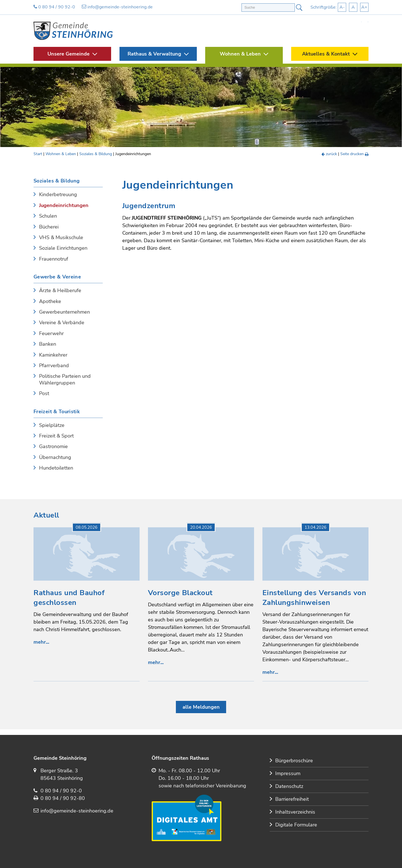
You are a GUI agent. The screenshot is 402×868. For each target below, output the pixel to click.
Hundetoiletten (56, 468)
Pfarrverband (54, 366)
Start (361, 22)
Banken (48, 344)
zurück (329, 154)
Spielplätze (52, 425)
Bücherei (49, 227)
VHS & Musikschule (61, 238)
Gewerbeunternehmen (64, 312)
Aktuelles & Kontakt (326, 54)
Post (44, 394)
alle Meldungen (201, 707)
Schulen (48, 216)
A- (342, 7)
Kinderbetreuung (58, 195)
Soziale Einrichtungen (63, 248)
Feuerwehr (51, 334)
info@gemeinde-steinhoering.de (117, 7)
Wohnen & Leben (240, 54)
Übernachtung (55, 457)
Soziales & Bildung (96, 154)
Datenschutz (289, 786)
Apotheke (50, 301)
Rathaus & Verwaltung (154, 54)
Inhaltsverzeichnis (295, 812)
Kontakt (368, 22)
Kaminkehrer (53, 355)
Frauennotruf (54, 259)
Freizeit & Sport (56, 436)
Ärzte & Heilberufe (60, 291)
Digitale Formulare (296, 825)
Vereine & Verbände (62, 323)
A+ (364, 7)
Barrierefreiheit (292, 799)
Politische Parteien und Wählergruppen (65, 379)
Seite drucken (354, 154)
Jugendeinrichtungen (64, 205)
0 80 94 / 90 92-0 (54, 7)
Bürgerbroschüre (294, 761)
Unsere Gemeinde (69, 54)
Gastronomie (53, 447)
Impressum (288, 773)
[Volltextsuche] (268, 8)
